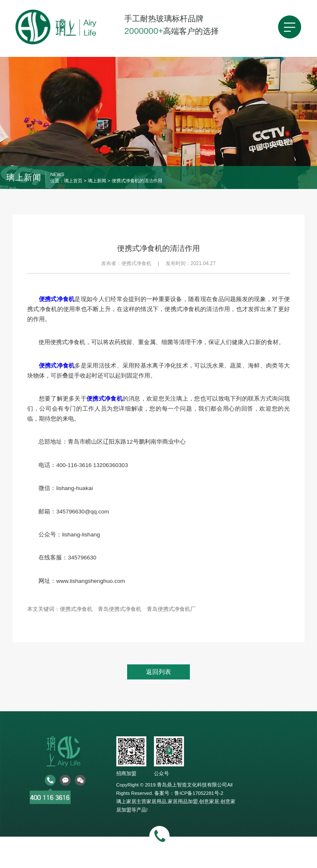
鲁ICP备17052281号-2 (199, 793)
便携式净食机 (76, 609)
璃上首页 (73, 181)
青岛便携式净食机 (120, 609)
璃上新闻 (97, 181)
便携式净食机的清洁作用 (137, 181)
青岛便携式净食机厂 (171, 609)
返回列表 (158, 672)
